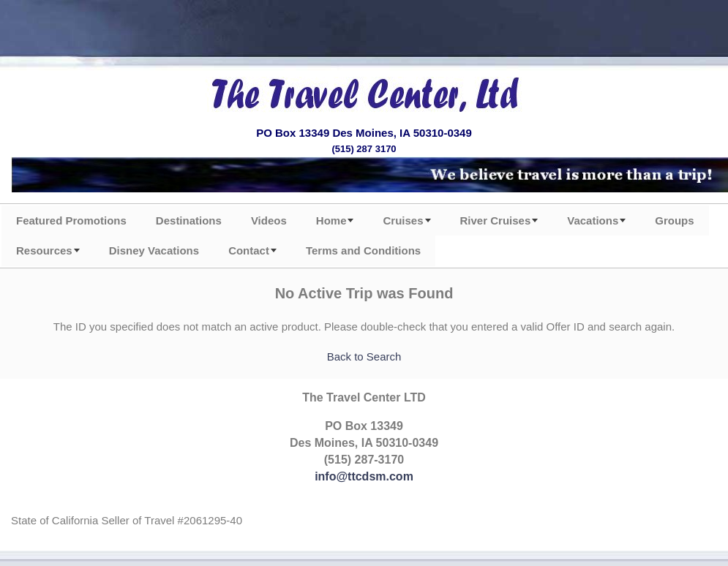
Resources (44, 250)
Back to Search (364, 356)
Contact (249, 250)
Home (331, 220)
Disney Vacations (154, 250)
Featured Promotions (71, 220)
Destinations (189, 220)
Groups (674, 220)
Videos (269, 220)
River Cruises (496, 220)
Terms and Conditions (363, 250)
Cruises (403, 220)
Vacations (593, 220)
